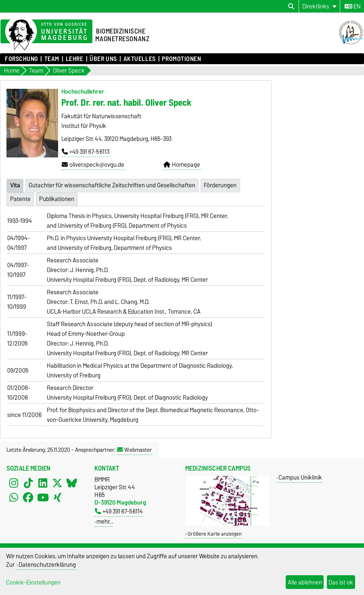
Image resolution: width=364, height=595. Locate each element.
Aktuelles (140, 59)
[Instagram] (14, 483)
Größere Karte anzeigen (215, 534)
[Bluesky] (72, 483)
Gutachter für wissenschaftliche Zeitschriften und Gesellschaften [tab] (112, 185)
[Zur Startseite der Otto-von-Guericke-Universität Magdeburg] (46, 35)
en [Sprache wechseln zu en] (353, 6)
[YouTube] (43, 497)
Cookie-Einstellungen (33, 582)
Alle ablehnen (305, 582)
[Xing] (57, 497)
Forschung (21, 59)
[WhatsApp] (14, 497)
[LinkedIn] (43, 483)
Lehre (75, 59)
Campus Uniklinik (300, 477)
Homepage (182, 165)
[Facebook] (28, 497)
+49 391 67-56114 (119, 511)
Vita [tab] (15, 185)
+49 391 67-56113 (86, 152)
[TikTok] (28, 483)
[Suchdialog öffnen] (291, 6)
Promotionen (181, 59)
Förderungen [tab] (220, 185)
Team (52, 59)
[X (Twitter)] (57, 483)
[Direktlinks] (319, 6)
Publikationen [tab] (57, 199)
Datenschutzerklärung (47, 565)
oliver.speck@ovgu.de (93, 165)
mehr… (105, 521)
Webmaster (134, 450)
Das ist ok (341, 582)
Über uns (103, 59)
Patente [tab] (20, 199)
